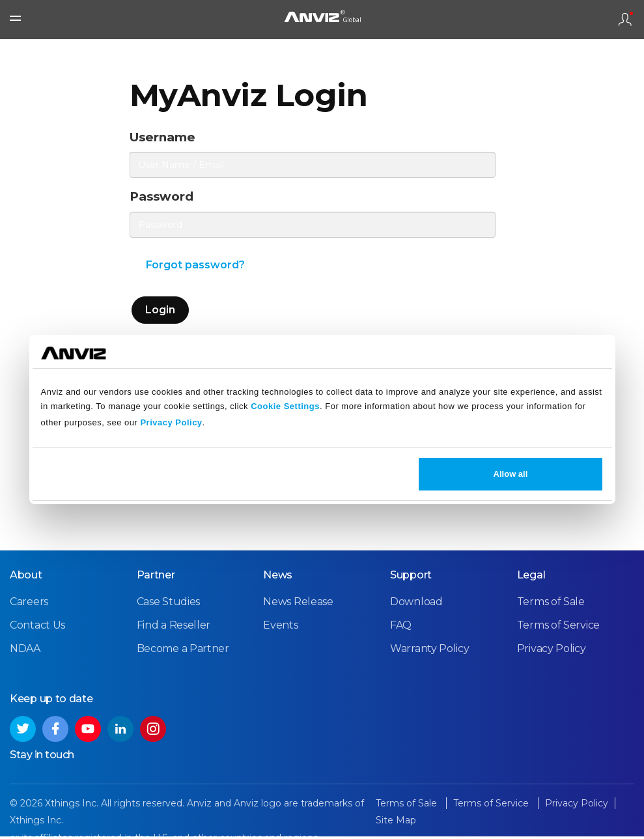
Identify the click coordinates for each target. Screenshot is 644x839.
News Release (298, 604)
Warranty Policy (430, 651)
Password (165, 199)
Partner (156, 577)
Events (280, 628)
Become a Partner (183, 651)
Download (416, 604)
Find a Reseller (174, 628)
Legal (531, 577)
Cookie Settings (285, 406)
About (26, 577)
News (278, 577)
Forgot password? (196, 268)
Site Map (396, 823)
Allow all (511, 474)
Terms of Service (558, 628)
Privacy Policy (171, 422)
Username (167, 138)
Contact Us (37, 628)
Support (411, 577)
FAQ (401, 628)
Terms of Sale (551, 604)
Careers (29, 604)
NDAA (25, 651)
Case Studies (168, 604)
